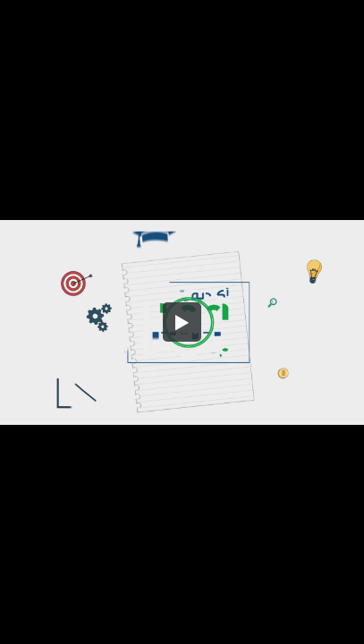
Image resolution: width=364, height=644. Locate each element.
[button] (182, 322)
